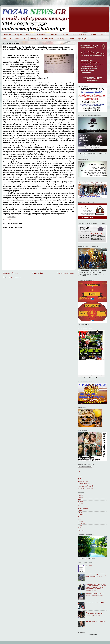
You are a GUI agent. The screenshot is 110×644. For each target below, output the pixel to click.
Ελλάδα (93, 35)
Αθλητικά (18, 35)
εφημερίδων (96, 378)
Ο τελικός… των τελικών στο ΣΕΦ (95, 603)
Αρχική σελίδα (37, 273)
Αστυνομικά (41, 35)
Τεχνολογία (82, 39)
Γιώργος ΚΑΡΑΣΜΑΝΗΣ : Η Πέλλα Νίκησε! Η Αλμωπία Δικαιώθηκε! (95, 594)
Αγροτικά (7, 35)
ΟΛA (25, 39)
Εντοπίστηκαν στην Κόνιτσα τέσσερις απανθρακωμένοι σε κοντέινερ (96, 576)
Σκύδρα (71, 39)
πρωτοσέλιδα (89, 378)
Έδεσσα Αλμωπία (79, 35)
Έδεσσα (65, 35)
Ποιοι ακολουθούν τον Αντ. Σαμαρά (95, 621)
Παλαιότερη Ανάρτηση (65, 273)
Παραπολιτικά (48, 39)
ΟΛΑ (17, 39)
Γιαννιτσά (54, 35)
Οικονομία (7, 39)
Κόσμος (103, 35)
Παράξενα (34, 39)
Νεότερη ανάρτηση (10, 273)
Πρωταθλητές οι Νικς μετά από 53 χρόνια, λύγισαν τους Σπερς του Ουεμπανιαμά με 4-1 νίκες (95, 614)
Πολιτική (60, 39)
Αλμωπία (29, 35)
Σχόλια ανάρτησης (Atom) (18, 277)
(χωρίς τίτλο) (89, 566)
